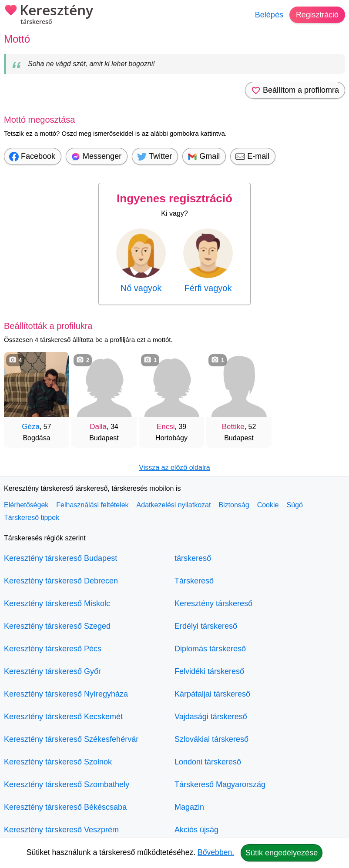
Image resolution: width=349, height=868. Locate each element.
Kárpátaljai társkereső (212, 694)
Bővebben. (216, 852)
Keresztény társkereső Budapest (60, 558)
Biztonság (234, 505)
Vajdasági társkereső (211, 717)
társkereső (193, 558)
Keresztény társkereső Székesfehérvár (71, 739)
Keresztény (49, 15)
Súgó (294, 505)
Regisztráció (317, 15)
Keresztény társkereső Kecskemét (63, 717)
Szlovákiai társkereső (211, 739)
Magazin (189, 807)
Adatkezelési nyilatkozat (174, 505)
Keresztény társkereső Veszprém (61, 830)
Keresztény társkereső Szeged (57, 626)
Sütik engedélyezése (282, 853)
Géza (31, 427)
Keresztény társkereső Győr (52, 671)
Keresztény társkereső (213, 603)
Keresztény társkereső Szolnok (58, 762)
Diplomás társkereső (210, 649)
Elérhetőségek (26, 505)
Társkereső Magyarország (220, 784)
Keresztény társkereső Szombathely (67, 784)
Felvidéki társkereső (209, 671)
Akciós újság (196, 830)
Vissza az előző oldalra (174, 468)
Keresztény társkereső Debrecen (61, 581)
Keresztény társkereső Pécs (53, 649)
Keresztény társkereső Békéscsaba (65, 807)
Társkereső (194, 581)
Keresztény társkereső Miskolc (57, 603)
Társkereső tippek (32, 518)
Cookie (268, 505)
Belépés (269, 15)
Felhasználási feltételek (92, 505)
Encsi (166, 427)
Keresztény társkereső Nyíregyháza (66, 694)
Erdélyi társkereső (206, 626)
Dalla (98, 427)
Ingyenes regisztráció (174, 198)
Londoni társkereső (208, 762)
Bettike (233, 427)
